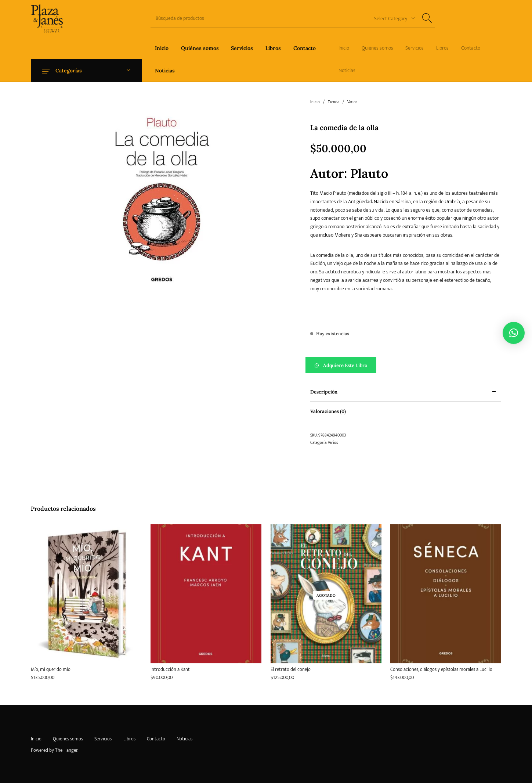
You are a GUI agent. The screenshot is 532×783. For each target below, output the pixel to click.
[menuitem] (162, 48)
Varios (352, 102)
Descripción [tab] (324, 392)
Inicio (315, 102)
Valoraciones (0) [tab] (328, 411)
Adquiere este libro (345, 365)
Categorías (70, 71)
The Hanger (66, 750)
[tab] (406, 392)
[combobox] (392, 18)
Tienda (334, 102)
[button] (406, 365)
